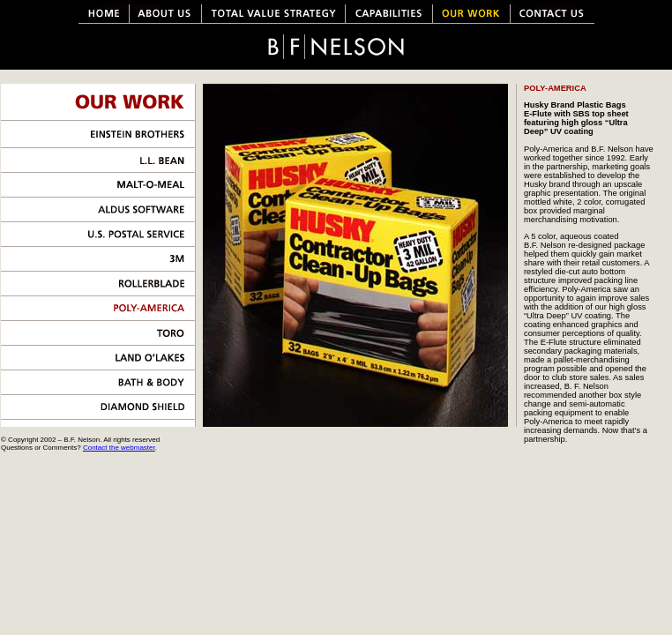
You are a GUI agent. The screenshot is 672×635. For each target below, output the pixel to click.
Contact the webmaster (119, 448)
